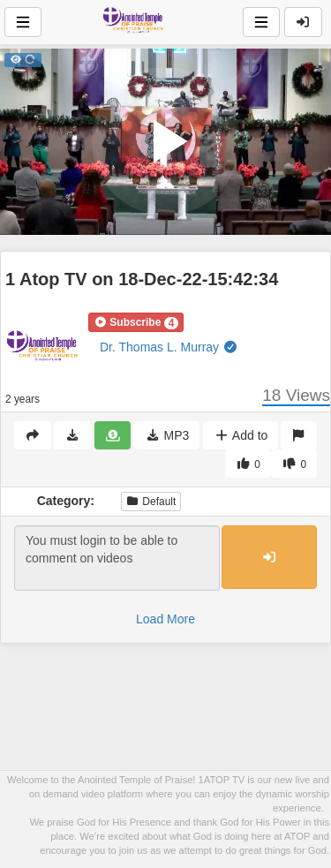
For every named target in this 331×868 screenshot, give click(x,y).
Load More (165, 619)
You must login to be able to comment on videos (117, 558)
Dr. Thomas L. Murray (169, 347)
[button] (136, 322)
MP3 (167, 435)
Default (151, 502)
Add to (241, 435)
